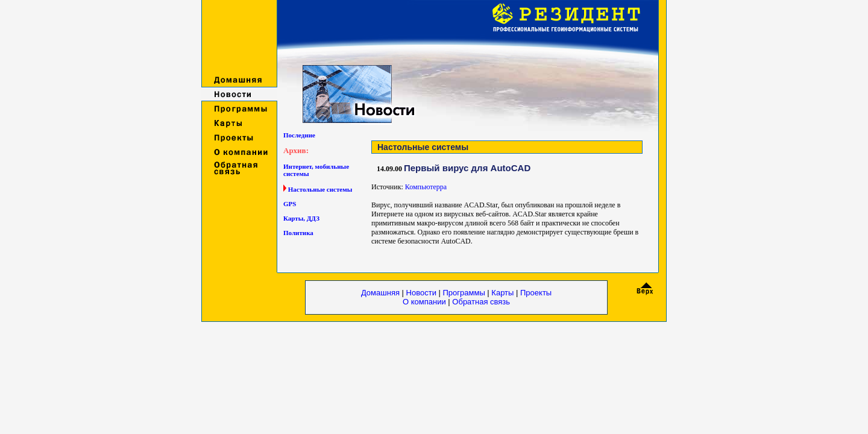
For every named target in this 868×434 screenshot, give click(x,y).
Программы (465, 293)
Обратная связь (481, 302)
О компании (425, 302)
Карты (502, 293)
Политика (298, 233)
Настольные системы (320, 189)
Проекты (536, 293)
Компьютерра (426, 187)
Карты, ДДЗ (301, 218)
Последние (299, 135)
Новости (421, 293)
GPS (290, 204)
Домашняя (380, 293)
